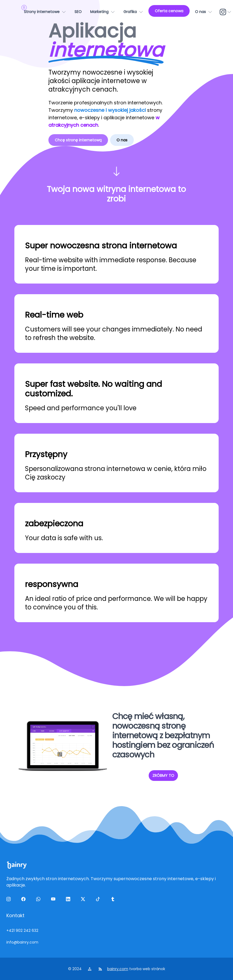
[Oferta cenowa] (169, 11)
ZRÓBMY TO (163, 776)
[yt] (54, 900)
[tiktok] (99, 900)
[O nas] (204, 12)
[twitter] (84, 900)
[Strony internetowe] (45, 12)
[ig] (10, 900)
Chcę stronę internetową (78, 140)
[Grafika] (133, 12)
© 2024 (75, 969)
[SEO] (78, 12)
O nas (122, 140)
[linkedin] (69, 900)
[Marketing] (103, 12)
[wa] (39, 900)
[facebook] (24, 900)
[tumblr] (114, 900)
